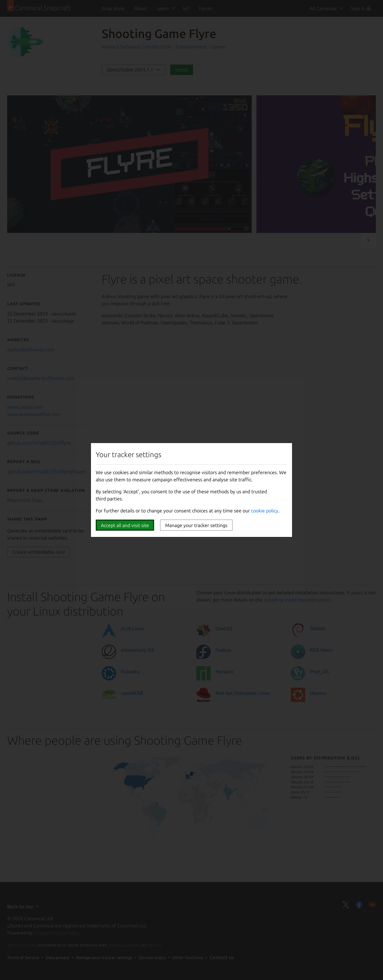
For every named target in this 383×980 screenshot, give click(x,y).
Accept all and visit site (125, 525)
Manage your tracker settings (196, 525)
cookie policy (265, 511)
